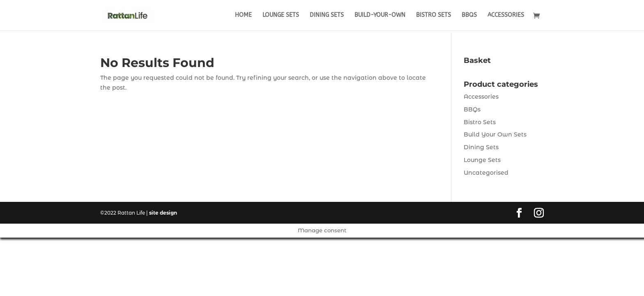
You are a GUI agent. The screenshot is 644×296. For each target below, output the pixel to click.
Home (243, 15)
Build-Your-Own (380, 15)
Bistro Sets (434, 15)
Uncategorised (486, 173)
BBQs (469, 15)
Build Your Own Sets (495, 134)
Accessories (506, 15)
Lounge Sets (281, 15)
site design (163, 213)
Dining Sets (327, 15)
